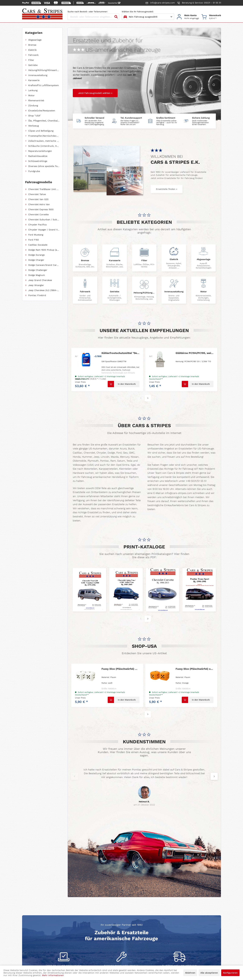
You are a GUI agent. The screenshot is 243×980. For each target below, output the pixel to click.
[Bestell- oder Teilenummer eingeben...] (93, 17)
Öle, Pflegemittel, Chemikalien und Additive (44, 121)
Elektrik (32, 50)
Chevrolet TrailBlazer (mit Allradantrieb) (44, 189)
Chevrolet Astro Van (39, 204)
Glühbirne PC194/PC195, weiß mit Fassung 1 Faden (195, 353)
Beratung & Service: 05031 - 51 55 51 (199, 3)
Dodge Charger (36, 260)
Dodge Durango (36, 255)
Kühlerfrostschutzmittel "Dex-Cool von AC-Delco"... (120, 353)
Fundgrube (34, 171)
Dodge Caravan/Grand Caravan (44, 265)
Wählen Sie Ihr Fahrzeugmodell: (138, 12)
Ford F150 (34, 240)
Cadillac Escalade (38, 245)
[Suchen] (116, 17)
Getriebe (33, 65)
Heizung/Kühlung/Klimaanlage (44, 70)
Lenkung (33, 90)
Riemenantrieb (36, 100)
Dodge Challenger (38, 270)
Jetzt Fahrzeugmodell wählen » (95, 93)
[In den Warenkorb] (124, 384)
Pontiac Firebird (37, 295)
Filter (31, 60)
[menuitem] (188, 17)
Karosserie (34, 80)
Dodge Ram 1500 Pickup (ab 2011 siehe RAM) (44, 250)
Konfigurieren (230, 973)
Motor (31, 95)
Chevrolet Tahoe (37, 194)
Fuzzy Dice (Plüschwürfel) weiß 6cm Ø (120, 669)
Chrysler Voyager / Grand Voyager (44, 230)
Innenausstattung (38, 75)
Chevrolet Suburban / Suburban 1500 (44, 219)
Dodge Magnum (37, 275)
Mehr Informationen (53, 975)
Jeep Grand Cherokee (40, 280)
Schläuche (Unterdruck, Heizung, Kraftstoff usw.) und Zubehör (44, 146)
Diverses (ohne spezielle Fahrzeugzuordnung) (44, 166)
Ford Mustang (36, 235)
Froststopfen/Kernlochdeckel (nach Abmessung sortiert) (44, 136)
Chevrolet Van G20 (38, 199)
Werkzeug (33, 126)
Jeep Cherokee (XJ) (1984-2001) (44, 290)
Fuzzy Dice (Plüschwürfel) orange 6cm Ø (195, 669)
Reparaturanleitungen (40, 151)
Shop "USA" (34, 116)
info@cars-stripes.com (160, 3)
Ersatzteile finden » (167, 189)
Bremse (32, 45)
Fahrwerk (33, 55)
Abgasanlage (35, 40)
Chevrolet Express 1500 (41, 209)
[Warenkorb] (211, 17)
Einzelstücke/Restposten (42, 111)
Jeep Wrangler (36, 285)
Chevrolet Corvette (38, 214)
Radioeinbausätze (38, 156)
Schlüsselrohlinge (38, 161)
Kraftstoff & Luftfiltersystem (43, 85)
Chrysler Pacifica (37, 225)
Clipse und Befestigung (41, 131)
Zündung (33, 105)
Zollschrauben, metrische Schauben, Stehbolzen (44, 141)
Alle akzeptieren (209, 973)
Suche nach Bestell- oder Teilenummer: (88, 12)
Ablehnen (190, 973)
